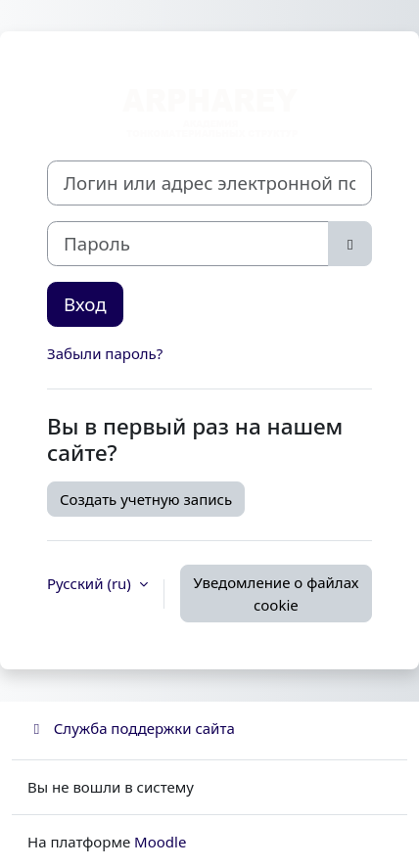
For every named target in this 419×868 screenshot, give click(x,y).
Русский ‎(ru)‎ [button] (91, 583)
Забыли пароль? (105, 353)
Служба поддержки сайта (131, 728)
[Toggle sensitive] (350, 244)
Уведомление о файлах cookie (276, 594)
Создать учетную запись (146, 499)
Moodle (160, 842)
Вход (85, 304)
